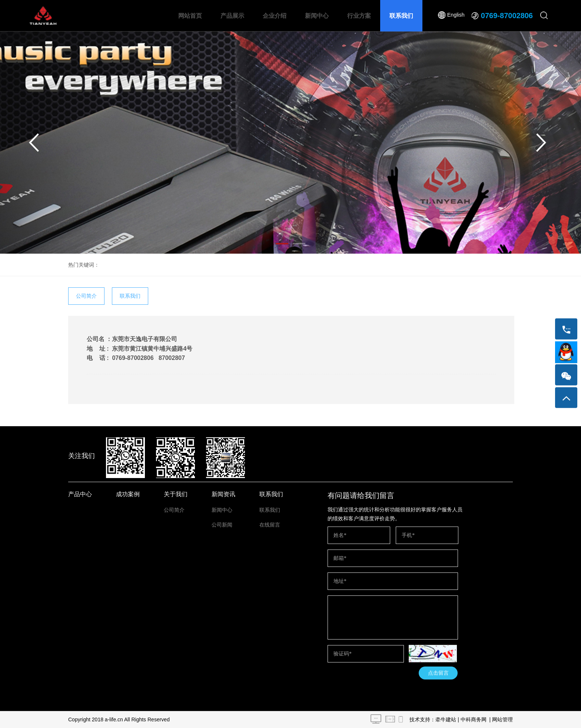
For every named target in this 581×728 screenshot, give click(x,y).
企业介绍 (275, 16)
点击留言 (438, 673)
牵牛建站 (446, 719)
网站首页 (190, 16)
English (456, 16)
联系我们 (401, 16)
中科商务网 (474, 719)
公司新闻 (222, 525)
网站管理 (502, 719)
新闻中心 (317, 16)
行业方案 (359, 16)
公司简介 (86, 296)
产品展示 (232, 16)
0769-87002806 (507, 16)
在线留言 (270, 525)
